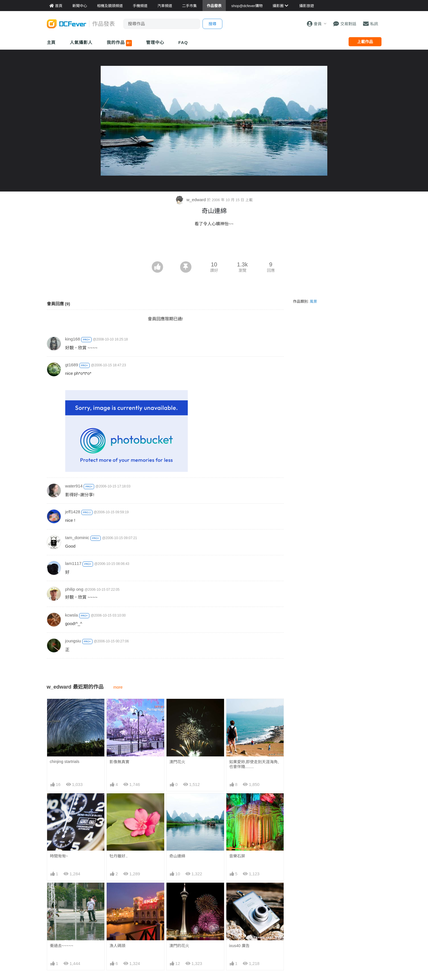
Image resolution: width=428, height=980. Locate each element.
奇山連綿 (177, 856)
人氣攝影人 (81, 42)
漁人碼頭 (117, 946)
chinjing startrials (65, 762)
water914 (74, 486)
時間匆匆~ (59, 856)
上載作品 (365, 42)
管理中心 (155, 42)
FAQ (183, 42)
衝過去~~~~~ (62, 946)
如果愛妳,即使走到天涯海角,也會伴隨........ (254, 764)
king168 (73, 339)
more (118, 687)
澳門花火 (177, 762)
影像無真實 (119, 762)
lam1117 (73, 563)
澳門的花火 (179, 946)
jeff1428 (73, 512)
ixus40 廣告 (239, 946)
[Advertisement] (214, 246)
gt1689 (72, 365)
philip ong (74, 589)
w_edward (191, 200)
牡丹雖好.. (119, 856)
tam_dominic (77, 538)
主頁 (51, 42)
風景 (313, 301)
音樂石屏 (237, 856)
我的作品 (119, 43)
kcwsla (72, 615)
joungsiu (73, 641)
